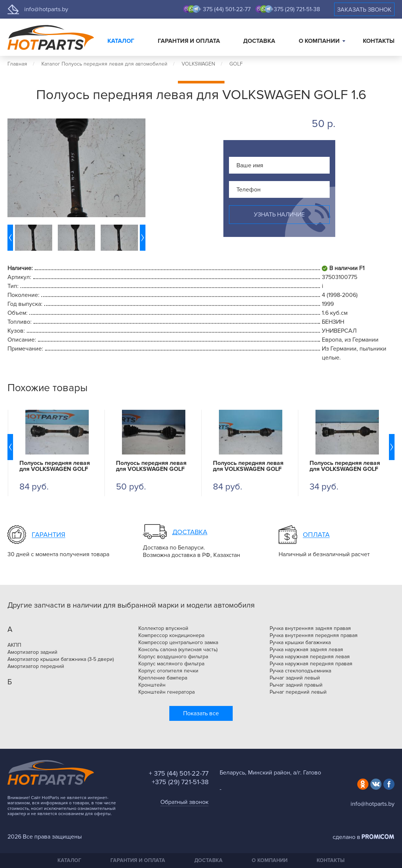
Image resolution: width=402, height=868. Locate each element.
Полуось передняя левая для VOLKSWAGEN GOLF (55, 466)
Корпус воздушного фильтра (173, 657)
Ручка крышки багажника (300, 643)
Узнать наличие (279, 215)
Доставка (259, 41)
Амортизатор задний (32, 652)
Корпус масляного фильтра (171, 664)
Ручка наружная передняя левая (310, 657)
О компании (319, 41)
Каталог (121, 41)
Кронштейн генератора (167, 692)
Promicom (378, 837)
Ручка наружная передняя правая (311, 664)
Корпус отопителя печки (168, 671)
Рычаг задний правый (296, 685)
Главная (17, 64)
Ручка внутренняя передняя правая (314, 636)
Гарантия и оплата (189, 41)
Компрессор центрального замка (178, 643)
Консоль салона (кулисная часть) (178, 650)
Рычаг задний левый (295, 678)
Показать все (201, 713)
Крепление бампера (163, 678)
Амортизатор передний (36, 666)
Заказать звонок (364, 10)
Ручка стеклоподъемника (300, 671)
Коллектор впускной (163, 628)
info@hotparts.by (46, 9)
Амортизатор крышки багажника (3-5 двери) (61, 659)
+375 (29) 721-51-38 (295, 9)
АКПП (14, 645)
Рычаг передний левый (298, 692)
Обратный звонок (184, 802)
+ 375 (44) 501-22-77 (224, 9)
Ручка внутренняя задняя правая (310, 628)
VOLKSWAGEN (198, 64)
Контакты (379, 41)
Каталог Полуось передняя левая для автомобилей (104, 64)
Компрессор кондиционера (171, 636)
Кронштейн (152, 685)
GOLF (236, 64)
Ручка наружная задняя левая (306, 650)
